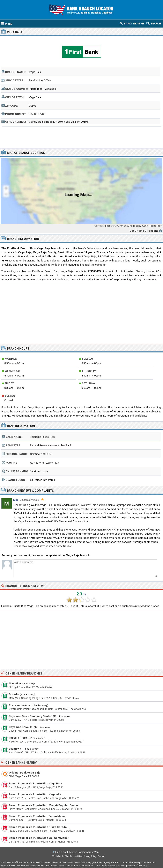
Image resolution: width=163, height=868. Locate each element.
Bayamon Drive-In (21, 727)
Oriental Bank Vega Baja (25, 773)
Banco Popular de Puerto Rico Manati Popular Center (44, 805)
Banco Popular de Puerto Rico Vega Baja (35, 783)
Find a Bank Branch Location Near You (77, 852)
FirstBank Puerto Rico (43, 437)
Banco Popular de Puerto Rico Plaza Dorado (38, 827)
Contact (101, 856)
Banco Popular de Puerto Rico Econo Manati (38, 816)
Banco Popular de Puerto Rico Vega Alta (35, 794)
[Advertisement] (81, 137)
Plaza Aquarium (19, 705)
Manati (13, 683)
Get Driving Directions (144, 231)
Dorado (14, 694)
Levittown (15, 749)
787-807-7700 (37, 114)
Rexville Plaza (18, 738)
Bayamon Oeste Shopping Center (30, 716)
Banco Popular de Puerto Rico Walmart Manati (39, 838)
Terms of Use (76, 856)
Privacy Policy (90, 856)
